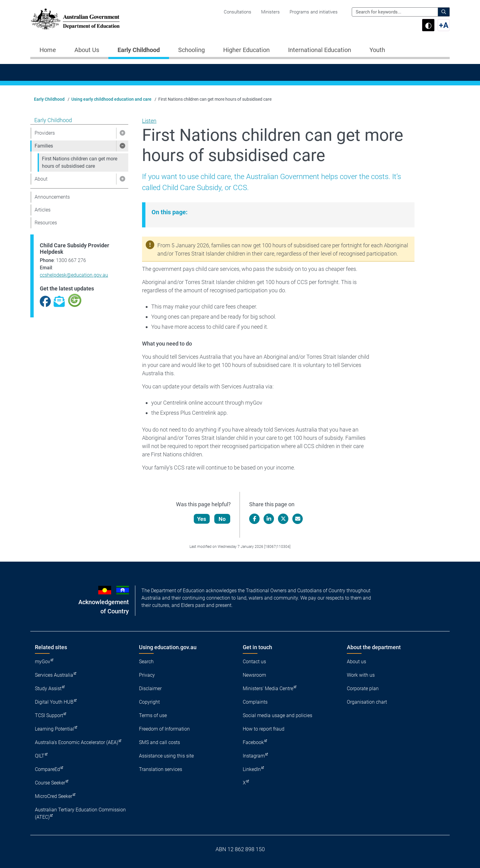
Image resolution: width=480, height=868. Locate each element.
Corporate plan (363, 688)
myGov (43, 662)
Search (146, 662)
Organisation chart (367, 702)
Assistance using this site (166, 756)
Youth (377, 50)
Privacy (147, 675)
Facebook (253, 742)
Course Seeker (50, 783)
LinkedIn (252, 769)
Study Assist (48, 688)
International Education (320, 50)
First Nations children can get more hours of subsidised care (80, 162)
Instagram (254, 756)
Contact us (254, 662)
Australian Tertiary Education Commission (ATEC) (80, 813)
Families (44, 146)
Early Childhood (139, 50)
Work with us (361, 675)
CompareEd (47, 769)
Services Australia (54, 675)
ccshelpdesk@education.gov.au (74, 275)
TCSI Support (49, 715)
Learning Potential (54, 729)
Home (48, 50)
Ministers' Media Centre (268, 688)
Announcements (52, 197)
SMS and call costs (159, 742)
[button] (122, 133)
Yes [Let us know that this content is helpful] (202, 519)
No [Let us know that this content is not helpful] (223, 519)
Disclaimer (150, 688)
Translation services (161, 769)
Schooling (191, 50)
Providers (45, 133)
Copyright (149, 702)
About (41, 179)
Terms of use (153, 715)
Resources (46, 223)
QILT (40, 756)
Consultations (238, 12)
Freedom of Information (164, 729)
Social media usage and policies (277, 715)
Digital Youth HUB (54, 702)
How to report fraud (264, 729)
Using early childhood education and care (111, 99)
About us (356, 662)
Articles (43, 210)
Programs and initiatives (314, 12)
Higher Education (246, 50)
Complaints (255, 702)
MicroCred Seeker (54, 796)
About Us (87, 50)
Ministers (270, 12)
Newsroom (254, 675)
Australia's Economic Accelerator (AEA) (77, 742)
